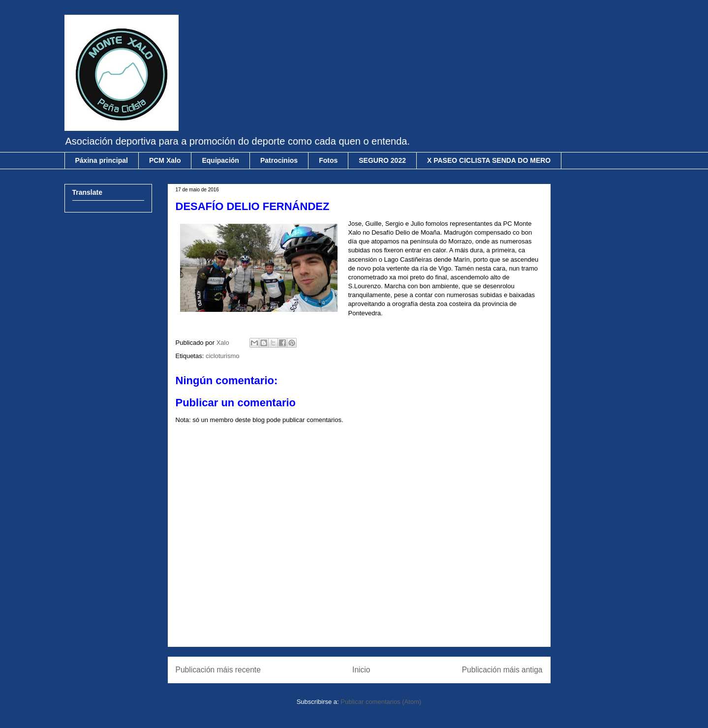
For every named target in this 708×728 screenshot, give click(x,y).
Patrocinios (279, 160)
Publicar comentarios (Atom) (381, 702)
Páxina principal (102, 160)
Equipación (220, 160)
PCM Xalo (165, 160)
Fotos (328, 160)
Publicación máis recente (218, 670)
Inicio (361, 670)
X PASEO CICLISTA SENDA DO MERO (489, 160)
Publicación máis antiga (502, 670)
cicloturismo (223, 356)
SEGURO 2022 (382, 160)
